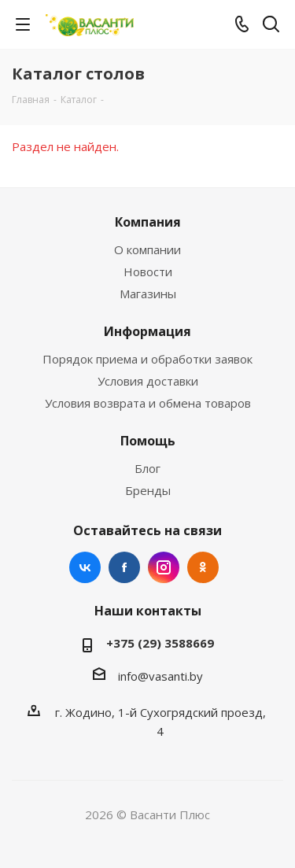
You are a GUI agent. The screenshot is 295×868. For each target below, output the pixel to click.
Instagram (164, 567)
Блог (147, 468)
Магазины (148, 294)
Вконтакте (85, 567)
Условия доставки (148, 381)
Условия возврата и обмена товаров (148, 403)
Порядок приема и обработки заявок (147, 359)
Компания (148, 222)
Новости (148, 271)
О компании (147, 249)
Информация (147, 331)
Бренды (148, 490)
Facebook (124, 567)
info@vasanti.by (160, 676)
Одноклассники (203, 567)
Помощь (148, 441)
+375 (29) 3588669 (160, 643)
